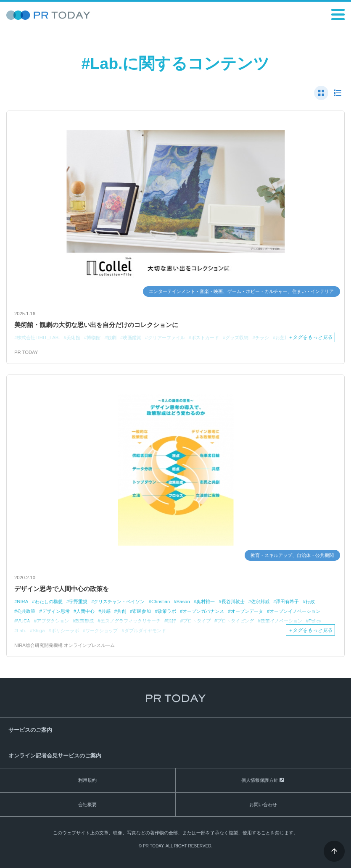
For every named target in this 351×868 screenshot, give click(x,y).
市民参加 (142, 611)
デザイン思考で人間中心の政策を (62, 589)
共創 (121, 611)
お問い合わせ (263, 805)
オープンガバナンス (203, 611)
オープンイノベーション (295, 611)
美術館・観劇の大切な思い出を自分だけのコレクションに (96, 325)
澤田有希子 (287, 602)
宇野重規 (78, 602)
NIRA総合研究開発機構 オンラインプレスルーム (65, 645)
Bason (183, 602)
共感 (106, 611)
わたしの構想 (49, 602)
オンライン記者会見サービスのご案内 (55, 756)
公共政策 (26, 611)
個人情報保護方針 (260, 780)
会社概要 (87, 805)
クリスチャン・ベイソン (119, 602)
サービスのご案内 (30, 730)
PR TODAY (26, 352)
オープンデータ (247, 611)
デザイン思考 (56, 611)
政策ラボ (167, 611)
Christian (161, 602)
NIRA (22, 602)
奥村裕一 (206, 602)
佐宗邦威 (260, 602)
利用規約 (87, 780)
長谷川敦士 (233, 602)
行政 (310, 602)
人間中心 (85, 611)
